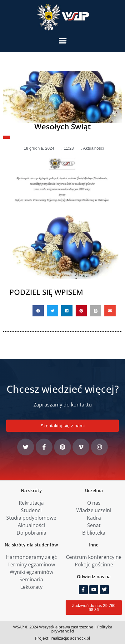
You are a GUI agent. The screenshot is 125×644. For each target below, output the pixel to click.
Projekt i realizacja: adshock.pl (62, 638)
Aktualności (93, 148)
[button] (63, 41)
